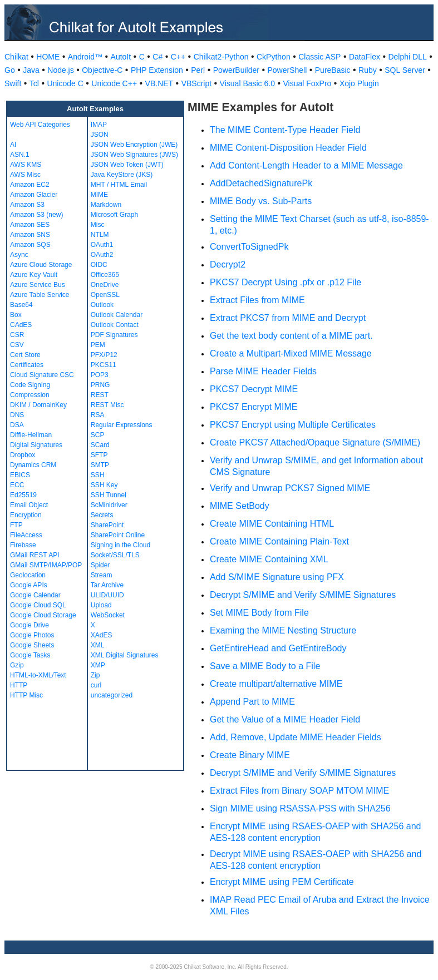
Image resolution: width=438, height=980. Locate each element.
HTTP (19, 685)
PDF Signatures (114, 335)
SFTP (99, 455)
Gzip (17, 665)
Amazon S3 (27, 205)
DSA (17, 425)
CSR (17, 335)
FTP (16, 525)
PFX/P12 (104, 355)
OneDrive (105, 285)
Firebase (23, 545)
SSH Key (104, 485)
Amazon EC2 (30, 185)
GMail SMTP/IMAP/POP (46, 565)
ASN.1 (20, 155)
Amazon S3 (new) (36, 215)
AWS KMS (26, 165)
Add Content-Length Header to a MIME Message (306, 165)
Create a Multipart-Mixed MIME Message (291, 353)
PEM (98, 345)
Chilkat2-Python (221, 57)
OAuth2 (102, 255)
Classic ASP (319, 57)
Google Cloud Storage (43, 615)
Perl (198, 70)
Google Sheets (32, 645)
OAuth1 (102, 245)
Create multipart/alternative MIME (276, 684)
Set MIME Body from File (259, 613)
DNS (17, 415)
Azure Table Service (40, 295)
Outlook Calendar (117, 315)
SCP (98, 435)
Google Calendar (35, 595)
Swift (13, 83)
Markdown (106, 205)
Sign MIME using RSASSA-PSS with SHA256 (300, 808)
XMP (98, 665)
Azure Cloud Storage (41, 265)
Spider (100, 565)
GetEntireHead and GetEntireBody (278, 648)
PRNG (100, 385)
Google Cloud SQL (38, 605)
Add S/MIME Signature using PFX (277, 577)
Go (10, 70)
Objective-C (102, 70)
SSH (98, 475)
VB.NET (159, 83)
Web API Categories (40, 125)
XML (98, 645)
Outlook (102, 305)
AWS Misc (25, 175)
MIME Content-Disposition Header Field (288, 148)
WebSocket (108, 615)
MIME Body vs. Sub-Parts (261, 201)
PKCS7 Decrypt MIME (254, 389)
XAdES (102, 635)
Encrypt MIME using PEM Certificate (282, 882)
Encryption (26, 515)
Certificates (27, 365)
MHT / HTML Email (119, 185)
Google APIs (29, 585)
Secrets (102, 515)
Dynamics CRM (33, 465)
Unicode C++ (114, 83)
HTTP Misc (26, 695)
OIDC (99, 265)
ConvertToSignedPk (249, 247)
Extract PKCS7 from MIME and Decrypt (288, 318)
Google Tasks (30, 655)
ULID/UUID (107, 595)
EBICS (20, 475)
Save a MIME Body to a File (265, 666)
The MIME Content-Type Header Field (285, 130)
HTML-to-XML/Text (38, 675)
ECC (17, 485)
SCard (100, 445)
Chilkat (16, 57)
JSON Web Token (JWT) (127, 165)
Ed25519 (23, 495)
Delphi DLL (407, 57)
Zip (95, 675)
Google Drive (29, 625)
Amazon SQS (30, 245)
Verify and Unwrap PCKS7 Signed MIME (290, 488)
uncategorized (112, 695)
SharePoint (107, 525)
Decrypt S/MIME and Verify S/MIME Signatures (303, 595)
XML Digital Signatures (125, 655)
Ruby (368, 70)
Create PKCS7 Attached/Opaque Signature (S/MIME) (315, 442)
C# (158, 57)
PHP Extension (157, 70)
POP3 (100, 375)
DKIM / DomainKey (38, 405)
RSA (98, 415)
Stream (102, 575)
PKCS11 (104, 365)
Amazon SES (30, 225)
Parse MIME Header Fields (263, 371)
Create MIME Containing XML (269, 559)
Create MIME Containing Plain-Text (279, 541)
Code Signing (30, 385)
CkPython (274, 57)
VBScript (196, 83)
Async (19, 255)
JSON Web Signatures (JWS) (134, 155)
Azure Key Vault (34, 275)
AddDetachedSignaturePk (261, 183)
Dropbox (23, 455)
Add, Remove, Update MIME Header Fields (296, 737)
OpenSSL (105, 295)
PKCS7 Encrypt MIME (254, 407)
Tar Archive (107, 585)
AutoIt (121, 57)
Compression (30, 395)
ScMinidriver (109, 505)
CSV (17, 345)
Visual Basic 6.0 (247, 83)
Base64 (21, 305)
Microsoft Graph (114, 215)
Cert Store (25, 355)
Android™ (85, 57)
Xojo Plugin (359, 83)
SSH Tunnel (109, 495)
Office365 (105, 275)
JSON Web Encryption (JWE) (134, 145)
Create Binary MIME (250, 755)
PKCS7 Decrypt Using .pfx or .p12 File (286, 282)
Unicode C (65, 83)
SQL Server (405, 70)
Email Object (29, 505)
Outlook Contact (115, 325)
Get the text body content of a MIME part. (291, 336)
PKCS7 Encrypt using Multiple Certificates (293, 425)
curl (96, 685)
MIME (99, 195)
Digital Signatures (36, 445)
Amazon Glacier (34, 195)
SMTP (100, 465)
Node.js (60, 70)
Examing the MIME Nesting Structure (283, 630)
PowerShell (287, 70)
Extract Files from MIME (257, 300)
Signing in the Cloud (120, 545)
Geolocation (28, 575)
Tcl (34, 83)
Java (31, 70)
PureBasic (333, 70)
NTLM (100, 235)
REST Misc (107, 405)
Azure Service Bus (38, 285)
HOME (48, 57)
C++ (178, 57)
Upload (101, 605)
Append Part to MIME (252, 702)
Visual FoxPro (307, 83)
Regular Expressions (122, 425)
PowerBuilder (236, 70)
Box (16, 315)
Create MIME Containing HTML (272, 524)
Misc (98, 225)
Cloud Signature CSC (42, 375)
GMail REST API (35, 555)
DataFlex (365, 57)
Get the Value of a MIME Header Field (285, 719)
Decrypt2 (228, 264)
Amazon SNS (30, 235)
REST (100, 395)
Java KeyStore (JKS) (122, 175)
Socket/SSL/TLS (115, 555)
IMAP (99, 125)
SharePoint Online (118, 535)
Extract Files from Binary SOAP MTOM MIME (299, 791)
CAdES (21, 325)
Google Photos (32, 635)
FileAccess (26, 535)
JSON (100, 135)
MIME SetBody (240, 506)
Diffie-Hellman (31, 435)
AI (13, 145)
